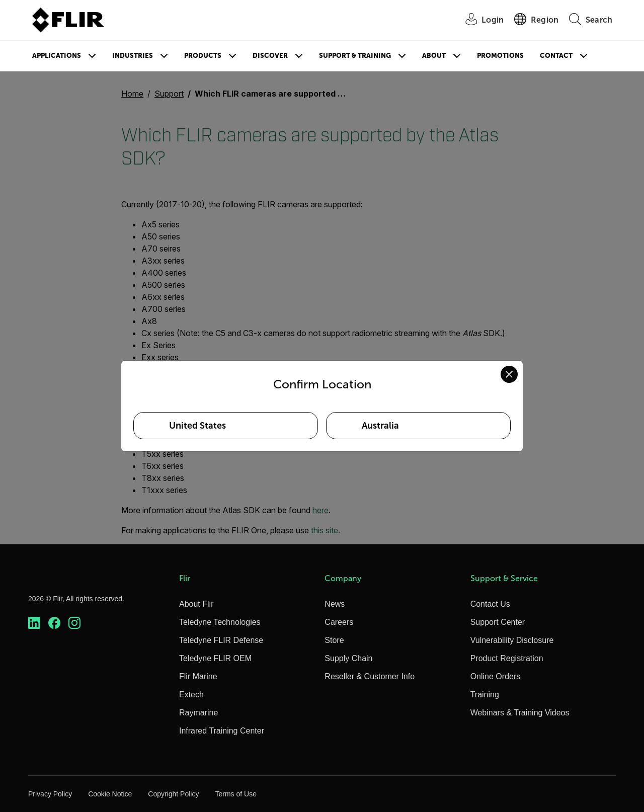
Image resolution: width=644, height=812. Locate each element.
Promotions (500, 56)
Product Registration (507, 658)
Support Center (498, 622)
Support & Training (355, 56)
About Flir (196, 604)
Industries (133, 56)
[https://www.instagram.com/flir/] (74, 623)
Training (485, 695)
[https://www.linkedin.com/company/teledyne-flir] (34, 623)
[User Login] (479, 20)
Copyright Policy (173, 794)
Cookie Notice (110, 794)
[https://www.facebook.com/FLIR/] (54, 623)
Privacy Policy (50, 794)
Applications (57, 56)
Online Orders (496, 676)
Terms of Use (235, 794)
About (434, 56)
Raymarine (198, 713)
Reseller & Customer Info (370, 676)
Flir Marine (198, 676)
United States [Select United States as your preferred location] (197, 426)
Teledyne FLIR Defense (221, 640)
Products (203, 56)
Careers (339, 622)
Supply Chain (348, 658)
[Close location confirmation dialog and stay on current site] (509, 374)
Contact (556, 56)
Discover (270, 56)
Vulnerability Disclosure (512, 640)
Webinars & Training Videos (520, 713)
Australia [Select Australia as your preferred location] (380, 426)
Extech (191, 695)
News (335, 604)
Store (334, 640)
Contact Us (490, 604)
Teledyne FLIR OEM (215, 658)
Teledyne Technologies (220, 622)
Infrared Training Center (222, 731)
